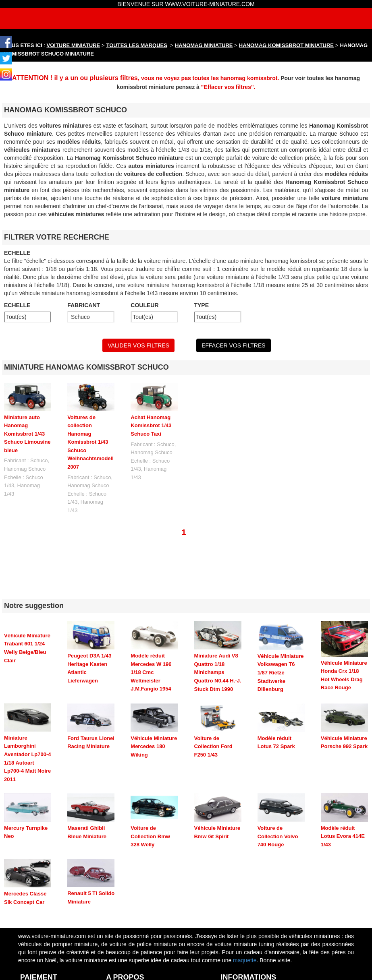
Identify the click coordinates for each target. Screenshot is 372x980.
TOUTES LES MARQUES (137, 45)
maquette (245, 919)
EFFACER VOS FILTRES (233, 345)
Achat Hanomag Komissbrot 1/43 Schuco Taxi (151, 426)
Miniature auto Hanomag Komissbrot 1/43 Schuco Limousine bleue (27, 434)
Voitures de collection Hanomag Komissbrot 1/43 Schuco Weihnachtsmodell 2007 (90, 442)
